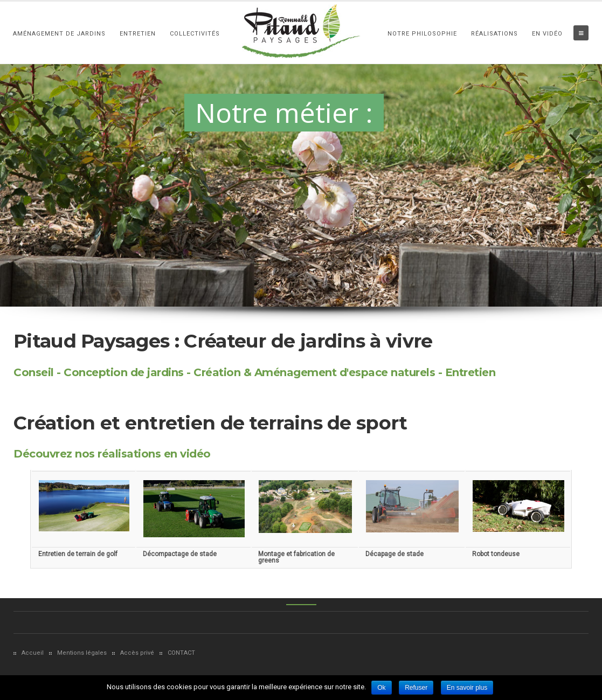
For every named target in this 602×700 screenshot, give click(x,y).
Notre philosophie (422, 34)
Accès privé (137, 653)
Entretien (138, 34)
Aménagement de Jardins (59, 34)
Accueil (33, 653)
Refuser (416, 688)
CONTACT (181, 653)
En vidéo (547, 34)
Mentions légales (82, 653)
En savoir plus (467, 688)
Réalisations (494, 34)
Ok (381, 688)
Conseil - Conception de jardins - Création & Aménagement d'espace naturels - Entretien (254, 372)
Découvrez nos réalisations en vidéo (112, 454)
